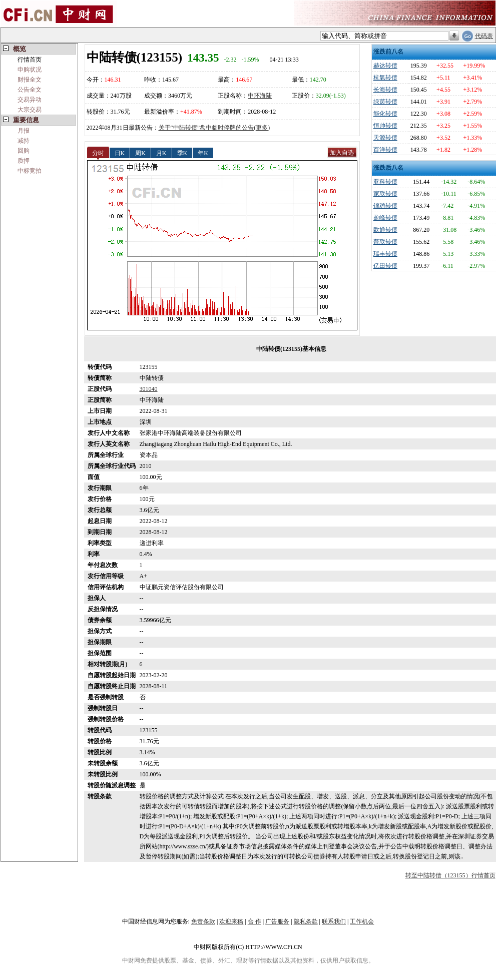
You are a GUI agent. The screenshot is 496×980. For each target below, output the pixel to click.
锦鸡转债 (385, 206)
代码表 (484, 36)
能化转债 (385, 114)
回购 (24, 151)
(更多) (262, 128)
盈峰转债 (385, 218)
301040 (149, 389)
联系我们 (334, 921)
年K (203, 153)
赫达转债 (385, 66)
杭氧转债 (385, 78)
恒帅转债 (385, 126)
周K (140, 153)
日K (120, 153)
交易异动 (30, 100)
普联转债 (385, 242)
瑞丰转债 (385, 254)
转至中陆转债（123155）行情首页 (450, 875)
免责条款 (203, 921)
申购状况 (30, 70)
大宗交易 (30, 110)
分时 (98, 153)
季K (182, 153)
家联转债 (385, 194)
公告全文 (30, 90)
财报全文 (30, 80)
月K (161, 153)
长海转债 (385, 90)
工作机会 (362, 921)
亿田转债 (385, 266)
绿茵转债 (385, 102)
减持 (24, 141)
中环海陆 (260, 96)
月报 (24, 131)
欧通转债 (385, 230)
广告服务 (277, 921)
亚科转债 (385, 182)
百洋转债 (385, 150)
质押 (24, 161)
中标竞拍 (30, 171)
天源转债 (385, 138)
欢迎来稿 (231, 921)
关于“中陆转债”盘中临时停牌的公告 (206, 128)
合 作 (255, 921)
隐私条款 (306, 921)
